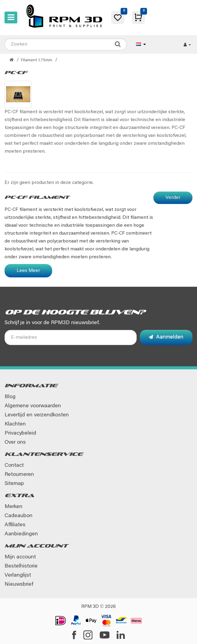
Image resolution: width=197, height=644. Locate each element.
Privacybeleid (20, 433)
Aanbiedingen (21, 534)
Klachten (15, 424)
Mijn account (20, 557)
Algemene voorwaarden (33, 406)
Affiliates (15, 525)
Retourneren (19, 475)
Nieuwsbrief (19, 585)
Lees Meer (28, 271)
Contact (14, 466)
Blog (10, 397)
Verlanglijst (18, 575)
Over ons (15, 442)
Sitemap (14, 484)
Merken (13, 507)
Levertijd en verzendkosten (37, 415)
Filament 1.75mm (37, 60)
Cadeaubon (18, 516)
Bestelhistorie (21, 566)
